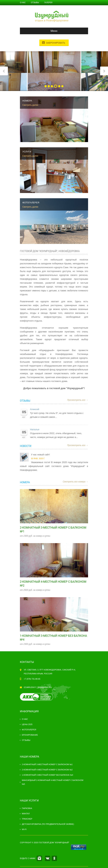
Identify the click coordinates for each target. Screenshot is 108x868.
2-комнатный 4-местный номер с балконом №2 (47, 770)
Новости (26, 446)
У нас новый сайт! (40, 455)
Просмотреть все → (78, 400)
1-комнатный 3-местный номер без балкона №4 (47, 775)
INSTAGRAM (39, 858)
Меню (40, 31)
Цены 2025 (27, 724)
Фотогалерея (29, 730)
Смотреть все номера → (75, 482)
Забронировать (55, 43)
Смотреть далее (30, 105)
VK (48, 858)
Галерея (48, 3)
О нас (23, 3)
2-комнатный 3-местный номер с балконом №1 (47, 764)
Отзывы (35, 3)
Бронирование (30, 735)
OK (54, 858)
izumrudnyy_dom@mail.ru (38, 687)
